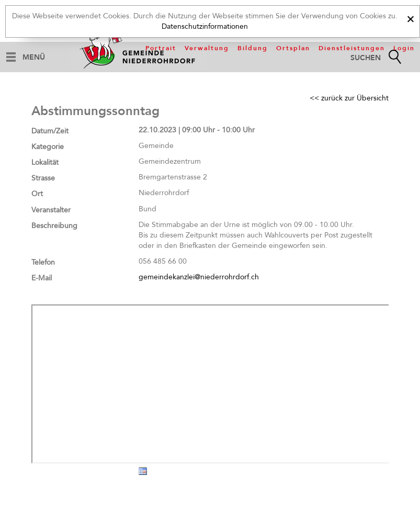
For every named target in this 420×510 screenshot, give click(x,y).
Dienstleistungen (352, 48)
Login (404, 48)
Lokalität (45, 162)
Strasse (43, 178)
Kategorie (48, 147)
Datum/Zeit (50, 131)
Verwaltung (207, 48)
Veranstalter (51, 210)
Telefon (43, 262)
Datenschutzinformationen (205, 26)
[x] (410, 18)
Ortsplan (293, 48)
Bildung (253, 48)
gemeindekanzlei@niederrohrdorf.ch (199, 277)
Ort (37, 194)
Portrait (161, 48)
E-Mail (42, 278)
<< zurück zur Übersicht (349, 98)
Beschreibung (54, 226)
